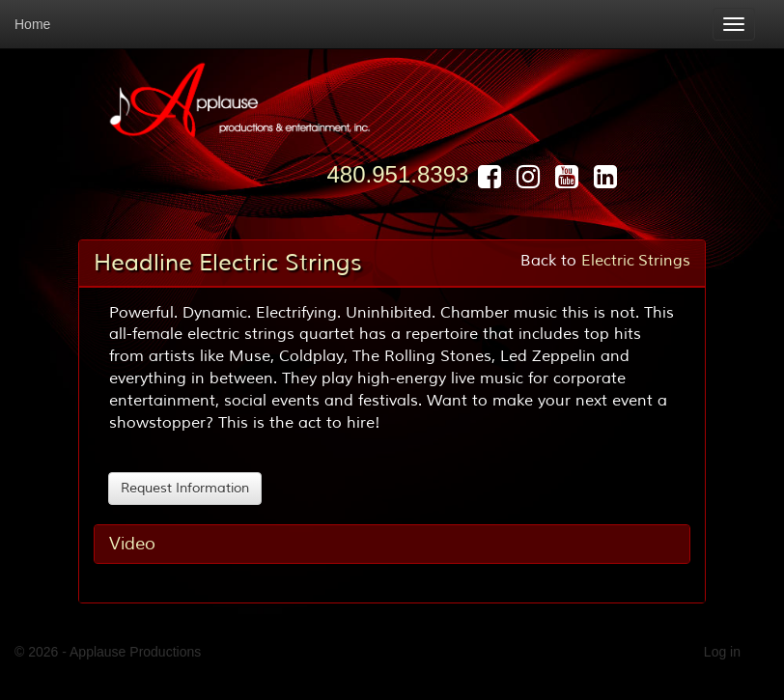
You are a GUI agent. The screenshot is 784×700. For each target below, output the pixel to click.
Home (32, 24)
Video (132, 544)
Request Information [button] (185, 488)
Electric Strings (636, 261)
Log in (722, 652)
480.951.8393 (398, 174)
